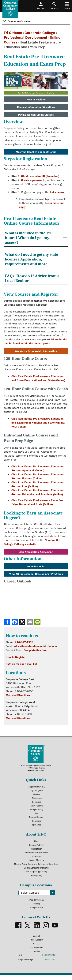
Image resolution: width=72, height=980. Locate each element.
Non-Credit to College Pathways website (32, 542)
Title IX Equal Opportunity (37, 871)
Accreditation (37, 849)
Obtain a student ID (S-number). (40, 176)
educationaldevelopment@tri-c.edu (35, 646)
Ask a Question (37, 947)
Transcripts (37, 821)
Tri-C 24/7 (37, 943)
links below (57, 192)
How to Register (16, 657)
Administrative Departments (37, 852)
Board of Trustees (37, 860)
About (37, 841)
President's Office (37, 845)
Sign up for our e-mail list (21, 664)
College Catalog (37, 809)
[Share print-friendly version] (38, 622)
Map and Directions (18, 695)
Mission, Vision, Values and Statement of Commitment (37, 864)
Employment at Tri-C (37, 787)
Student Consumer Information (37, 868)
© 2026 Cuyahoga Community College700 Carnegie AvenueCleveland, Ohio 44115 (36, 768)
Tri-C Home (13, 33)
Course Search (37, 806)
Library (37, 813)
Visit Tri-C (37, 936)
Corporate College (40, 33)
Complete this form (36, 650)
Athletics (37, 794)
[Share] (7, 622)
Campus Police (37, 907)
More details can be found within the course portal (35, 341)
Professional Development (26, 37)
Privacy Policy (37, 875)
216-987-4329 (24, 642)
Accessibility (37, 856)
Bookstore (37, 802)
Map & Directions (37, 900)
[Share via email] (30, 622)
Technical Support (37, 817)
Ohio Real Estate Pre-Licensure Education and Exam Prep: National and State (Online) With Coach (38, 423)
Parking (37, 903)
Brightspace (37, 798)
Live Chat (37, 951)
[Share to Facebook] (15, 622)
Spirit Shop (37, 825)
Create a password (33, 180)
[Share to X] (23, 622)
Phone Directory (37, 940)
